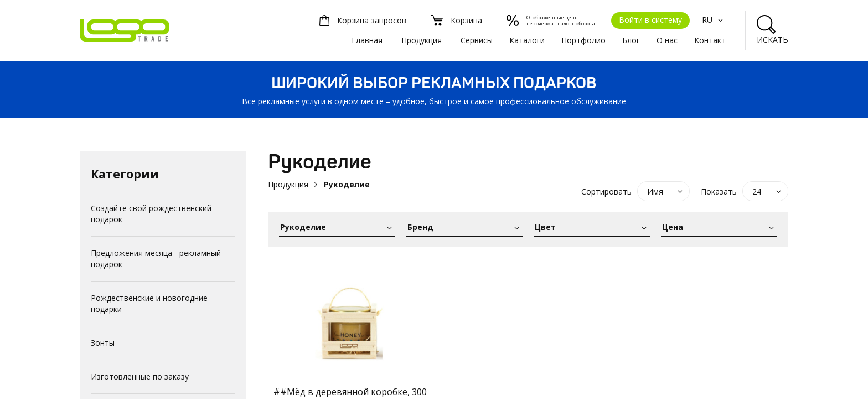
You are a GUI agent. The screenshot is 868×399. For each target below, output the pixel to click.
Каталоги (527, 40)
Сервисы (477, 40)
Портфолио (583, 40)
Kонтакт (710, 40)
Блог (631, 40)
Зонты (103, 343)
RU (714, 20)
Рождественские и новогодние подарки (149, 303)
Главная (367, 40)
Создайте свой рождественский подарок (151, 214)
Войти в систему (650, 20)
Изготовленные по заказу (140, 377)
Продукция (422, 40)
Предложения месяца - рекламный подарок (156, 259)
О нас (667, 40)
